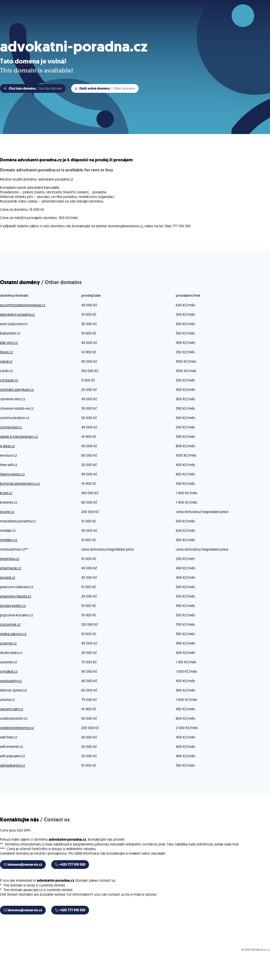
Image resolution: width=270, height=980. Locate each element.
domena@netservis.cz (23, 865)
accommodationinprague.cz (23, 305)
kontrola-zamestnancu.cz (20, 483)
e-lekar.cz (7, 446)
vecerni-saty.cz (12, 709)
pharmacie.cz (11, 568)
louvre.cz (7, 512)
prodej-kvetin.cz (13, 606)
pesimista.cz (10, 559)
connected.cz (11, 427)
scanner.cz (8, 643)
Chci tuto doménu (33, 88)
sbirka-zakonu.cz (13, 634)
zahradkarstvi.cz (12, 765)
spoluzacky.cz (11, 681)
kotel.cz (6, 493)
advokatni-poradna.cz (17, 314)
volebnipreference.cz (17, 728)
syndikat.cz (9, 671)
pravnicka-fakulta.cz (16, 596)
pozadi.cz (8, 577)
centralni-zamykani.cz (17, 390)
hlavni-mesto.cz (12, 474)
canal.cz (6, 361)
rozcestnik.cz (10, 624)
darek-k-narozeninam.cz (19, 436)
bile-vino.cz (9, 343)
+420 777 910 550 (70, 865)
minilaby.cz (9, 540)
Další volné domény (105, 88)
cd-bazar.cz (9, 380)
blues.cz (6, 352)
